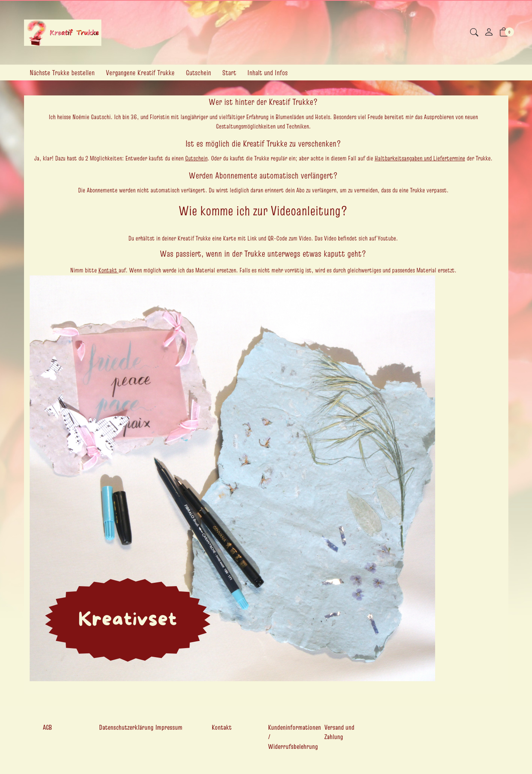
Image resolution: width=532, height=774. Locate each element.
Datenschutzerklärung (126, 727)
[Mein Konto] (489, 33)
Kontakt (109, 270)
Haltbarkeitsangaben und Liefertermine (420, 158)
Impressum (169, 727)
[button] (474, 33)
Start (229, 73)
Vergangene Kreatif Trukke (140, 73)
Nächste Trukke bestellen (62, 73)
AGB (47, 727)
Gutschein (198, 73)
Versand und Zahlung (339, 732)
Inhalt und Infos (268, 73)
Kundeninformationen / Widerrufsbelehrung (295, 737)
